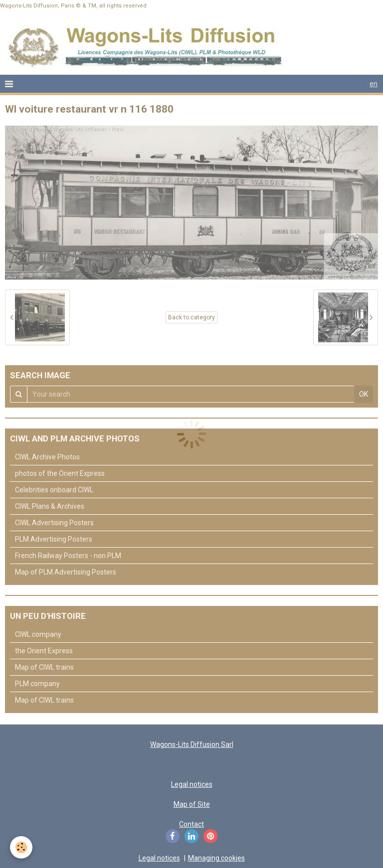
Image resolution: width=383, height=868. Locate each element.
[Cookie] (21, 847)
